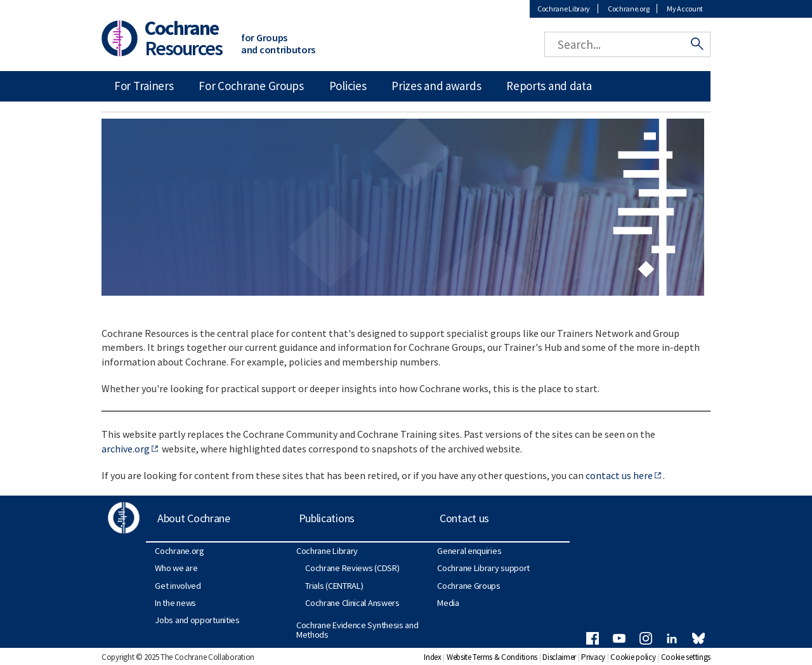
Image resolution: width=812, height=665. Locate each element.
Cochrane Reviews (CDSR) (352, 568)
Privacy (593, 657)
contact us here (619, 475)
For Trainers (144, 86)
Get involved (178, 586)
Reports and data (549, 86)
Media (448, 603)
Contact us (464, 518)
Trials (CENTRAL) (334, 586)
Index (433, 657)
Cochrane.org (628, 9)
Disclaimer (559, 657)
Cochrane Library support (483, 568)
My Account (685, 9)
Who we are (176, 568)
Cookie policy (633, 657)
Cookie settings (686, 657)
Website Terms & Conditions (492, 657)
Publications (327, 518)
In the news (175, 603)
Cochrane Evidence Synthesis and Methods (357, 629)
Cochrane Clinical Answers (352, 603)
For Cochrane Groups (251, 86)
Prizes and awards (436, 86)
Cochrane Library (564, 9)
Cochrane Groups (469, 586)
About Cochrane (194, 518)
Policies (348, 86)
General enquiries (469, 551)
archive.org (126, 449)
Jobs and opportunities (197, 620)
